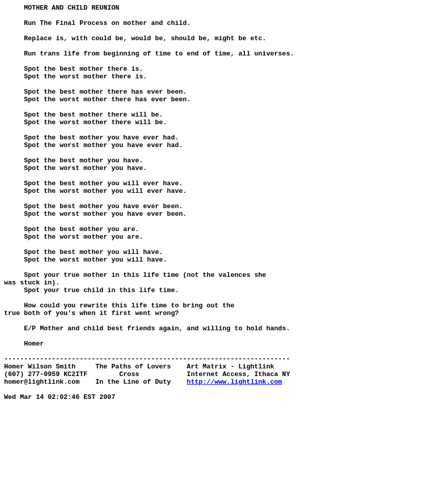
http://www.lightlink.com (234, 457)
